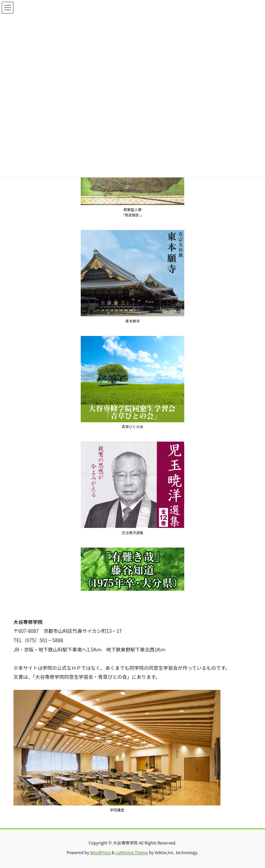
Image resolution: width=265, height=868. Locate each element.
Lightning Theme (132, 852)
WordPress (100, 852)
